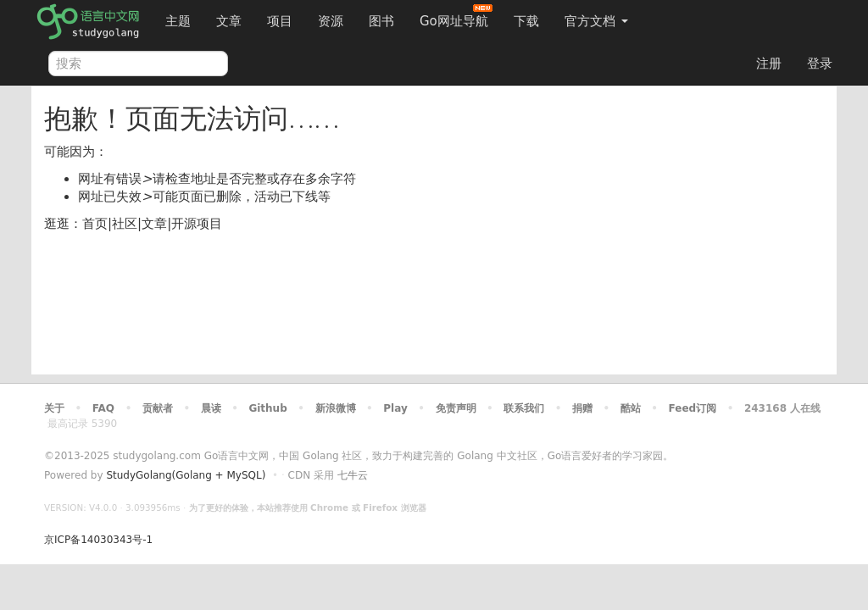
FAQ (103, 408)
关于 (54, 408)
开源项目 (197, 224)
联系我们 (524, 408)
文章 (229, 21)
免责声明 (456, 408)
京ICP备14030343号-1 (98, 540)
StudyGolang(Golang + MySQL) (186, 475)
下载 (526, 21)
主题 (178, 21)
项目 (280, 21)
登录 (820, 64)
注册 (769, 64)
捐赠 (582, 408)
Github (267, 408)
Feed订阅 (693, 408)
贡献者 (158, 408)
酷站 (631, 408)
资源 (331, 21)
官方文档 (596, 21)
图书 (381, 21)
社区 (125, 224)
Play (395, 408)
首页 (95, 224)
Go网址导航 (456, 17)
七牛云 (353, 475)
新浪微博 (336, 408)
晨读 (211, 408)
